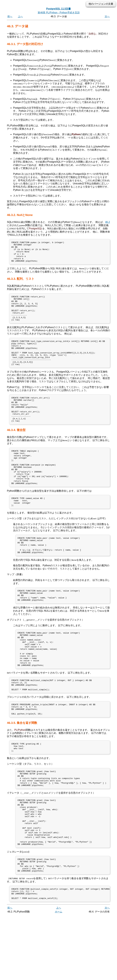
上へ (20, 16)
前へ (10, 16)
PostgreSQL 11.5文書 (59, 9)
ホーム (59, 977)
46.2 (108, 222)
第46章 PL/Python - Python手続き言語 (59, 13)
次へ (107, 16)
